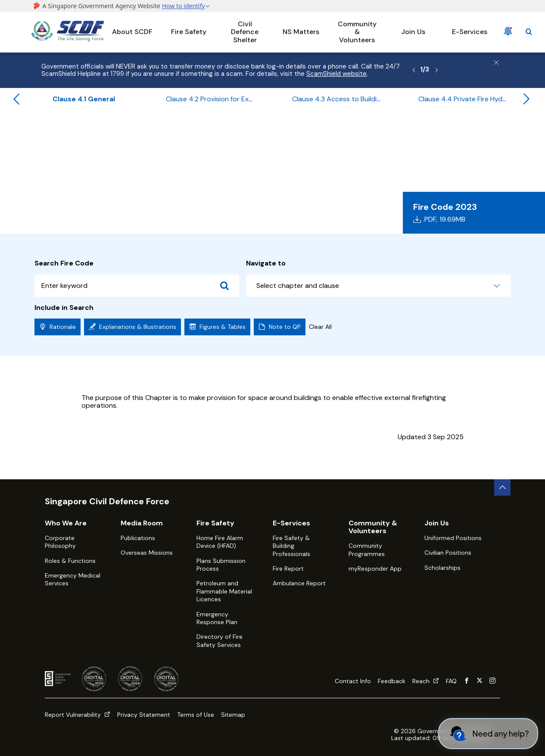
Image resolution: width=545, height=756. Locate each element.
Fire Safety (189, 32)
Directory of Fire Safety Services (220, 640)
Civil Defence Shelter (245, 32)
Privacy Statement (144, 715)
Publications (138, 538)
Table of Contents (182, 132)
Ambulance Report (299, 583)
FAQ (451, 681)
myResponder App (375, 569)
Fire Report (288, 569)
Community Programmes (367, 550)
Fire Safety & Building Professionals (291, 546)
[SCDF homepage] (68, 39)
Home (39, 132)
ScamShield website (336, 74)
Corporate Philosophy (60, 542)
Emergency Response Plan (217, 618)
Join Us (413, 32)
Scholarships (442, 568)
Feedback (392, 681)
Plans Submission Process (221, 565)
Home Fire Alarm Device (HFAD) (220, 542)
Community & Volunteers (357, 32)
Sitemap (233, 715)
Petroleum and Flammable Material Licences (224, 591)
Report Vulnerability (78, 715)
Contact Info (353, 681)
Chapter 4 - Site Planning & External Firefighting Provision (309, 132)
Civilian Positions (448, 553)
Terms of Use (196, 715)
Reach (426, 681)
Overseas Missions (147, 553)
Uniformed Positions (453, 538)
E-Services (470, 32)
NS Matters (301, 32)
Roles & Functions (70, 561)
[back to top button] (502, 487)
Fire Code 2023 (121, 132)
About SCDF (132, 32)
